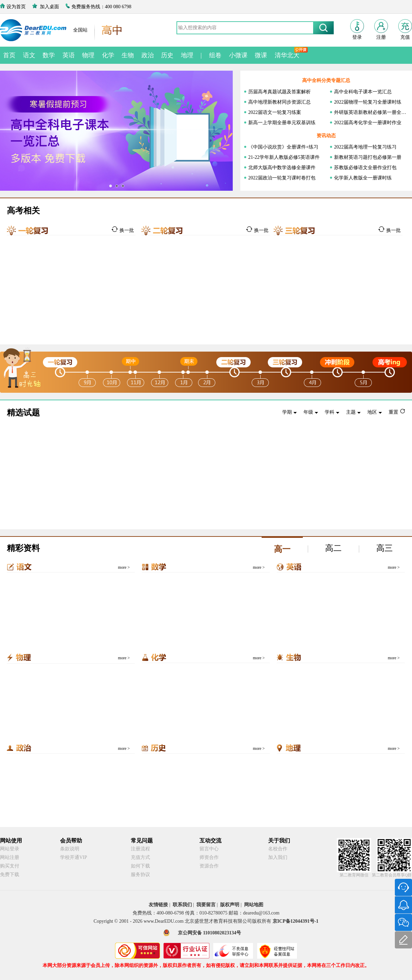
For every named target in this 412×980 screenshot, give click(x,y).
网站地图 (254, 905)
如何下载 (140, 866)
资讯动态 (326, 136)
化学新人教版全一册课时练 (363, 178)
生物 (128, 55)
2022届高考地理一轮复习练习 (365, 147)
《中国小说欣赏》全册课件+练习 (283, 147)
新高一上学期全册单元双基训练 (282, 123)
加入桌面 (49, 7)
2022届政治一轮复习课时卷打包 (282, 178)
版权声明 (230, 905)
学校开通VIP (74, 857)
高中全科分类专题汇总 (326, 80)
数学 (49, 55)
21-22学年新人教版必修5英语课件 (284, 157)
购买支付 (10, 866)
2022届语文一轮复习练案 (275, 112)
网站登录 (10, 849)
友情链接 (158, 905)
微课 (261, 55)
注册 (381, 37)
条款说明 (70, 849)
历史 (167, 55)
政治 (148, 55)
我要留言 (206, 905)
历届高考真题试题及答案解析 (279, 92)
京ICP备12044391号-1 (296, 921)
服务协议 (140, 875)
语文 (29, 55)
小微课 (238, 55)
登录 (357, 37)
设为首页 (16, 7)
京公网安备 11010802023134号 (210, 933)
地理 (187, 55)
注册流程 (140, 849)
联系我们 (182, 905)
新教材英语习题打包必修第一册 (368, 157)
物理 (88, 55)
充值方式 (140, 857)
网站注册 (10, 857)
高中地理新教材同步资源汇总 (279, 102)
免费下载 (10, 875)
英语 (69, 55)
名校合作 (278, 849)
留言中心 (209, 849)
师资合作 (209, 857)
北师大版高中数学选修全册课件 (282, 168)
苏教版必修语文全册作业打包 (365, 168)
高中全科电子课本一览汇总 (363, 92)
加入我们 (278, 857)
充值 (405, 37)
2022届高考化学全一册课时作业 (368, 123)
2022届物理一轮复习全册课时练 (368, 102)
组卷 (215, 55)
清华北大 (287, 55)
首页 (9, 55)
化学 (108, 55)
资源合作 (209, 866)
